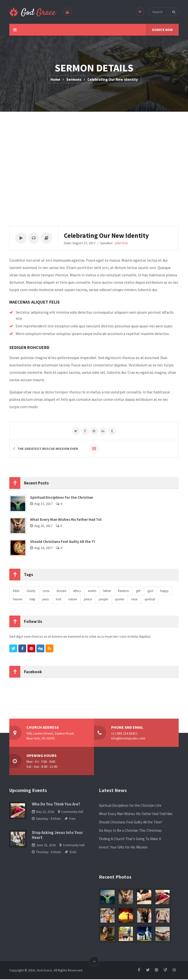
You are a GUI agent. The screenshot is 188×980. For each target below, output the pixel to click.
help (32, 600)
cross (46, 592)
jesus (46, 600)
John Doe (123, 243)
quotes (120, 600)
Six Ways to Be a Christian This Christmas (130, 831)
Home (55, 79)
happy (164, 592)
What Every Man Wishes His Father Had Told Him (136, 814)
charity (31, 592)
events (92, 592)
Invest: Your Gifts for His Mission (123, 848)
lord (59, 600)
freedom (123, 592)
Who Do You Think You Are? (56, 805)
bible (16, 592)
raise (134, 600)
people (103, 600)
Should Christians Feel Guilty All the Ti (63, 542)
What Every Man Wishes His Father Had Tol (66, 520)
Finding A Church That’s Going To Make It (130, 839)
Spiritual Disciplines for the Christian (62, 498)
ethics (77, 592)
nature (73, 600)
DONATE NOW (162, 30)
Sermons (74, 79)
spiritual (150, 600)
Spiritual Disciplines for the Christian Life (130, 806)
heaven (18, 600)
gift (138, 592)
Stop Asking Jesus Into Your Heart (57, 836)
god (150, 592)
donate (61, 592)
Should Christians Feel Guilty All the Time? (131, 823)
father (107, 592)
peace (88, 600)
